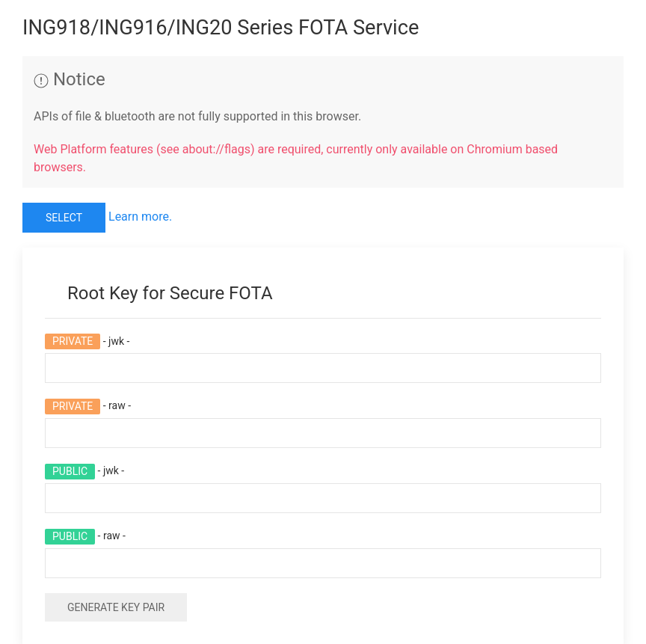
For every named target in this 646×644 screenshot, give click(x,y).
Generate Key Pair (116, 607)
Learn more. (140, 217)
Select (64, 218)
